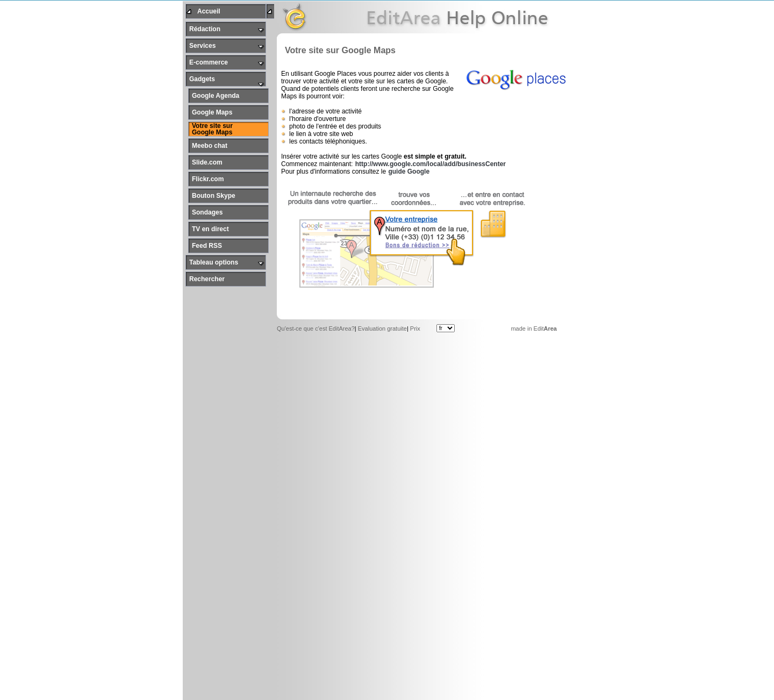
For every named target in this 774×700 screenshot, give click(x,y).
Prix (415, 327)
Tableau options (214, 261)
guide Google (409, 170)
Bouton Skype (214, 195)
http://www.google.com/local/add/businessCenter (431, 163)
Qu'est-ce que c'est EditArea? (316, 327)
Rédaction (205, 28)
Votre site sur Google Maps (212, 128)
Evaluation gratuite (382, 327)
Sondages (207, 211)
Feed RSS (207, 245)
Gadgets (202, 78)
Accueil (209, 10)
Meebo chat (210, 145)
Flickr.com (208, 178)
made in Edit (534, 327)
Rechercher (207, 278)
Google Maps (212, 111)
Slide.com (207, 161)
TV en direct (210, 228)
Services (202, 45)
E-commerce (209, 61)
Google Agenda (216, 95)
